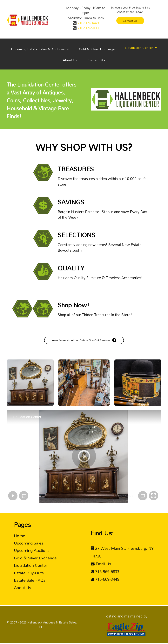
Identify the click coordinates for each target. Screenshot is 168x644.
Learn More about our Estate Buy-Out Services (84, 340)
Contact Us (130, 21)
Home (20, 536)
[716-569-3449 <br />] (105, 579)
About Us (23, 587)
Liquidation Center (31, 565)
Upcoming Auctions (32, 550)
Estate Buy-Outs (29, 573)
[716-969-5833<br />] (105, 571)
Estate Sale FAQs (30, 580)
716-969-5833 (88, 28)
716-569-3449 (88, 23)
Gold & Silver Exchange (35, 558)
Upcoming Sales (29, 543)
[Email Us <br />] (101, 564)
